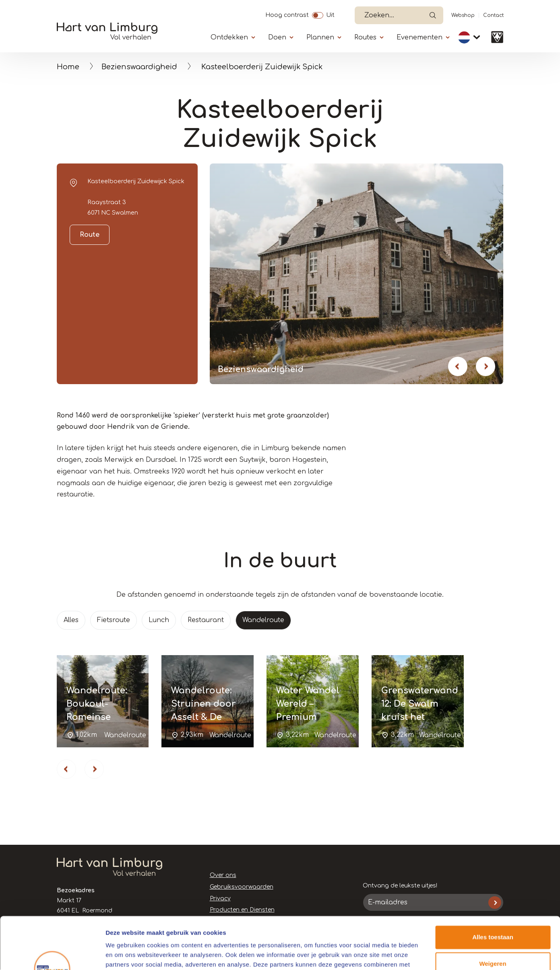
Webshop (463, 15)
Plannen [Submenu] (320, 37)
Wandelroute (263, 620)
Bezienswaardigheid (139, 67)
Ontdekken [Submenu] (229, 37)
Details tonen (125, 954)
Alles (71, 620)
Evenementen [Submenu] (419, 37)
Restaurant (206, 620)
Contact (493, 15)
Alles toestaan (493, 885)
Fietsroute (114, 620)
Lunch (159, 620)
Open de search (433, 15)
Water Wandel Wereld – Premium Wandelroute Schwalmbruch (311, 717)
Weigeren (493, 911)
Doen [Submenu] (277, 37)
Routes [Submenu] (365, 37)
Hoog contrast (287, 14)
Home (68, 67)
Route (90, 235)
